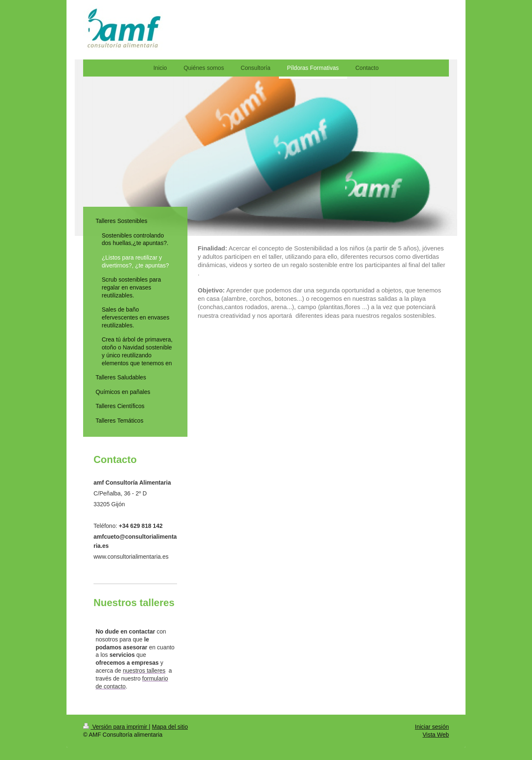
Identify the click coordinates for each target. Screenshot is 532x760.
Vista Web (436, 735)
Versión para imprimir (116, 727)
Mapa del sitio (170, 727)
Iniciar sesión (432, 727)
